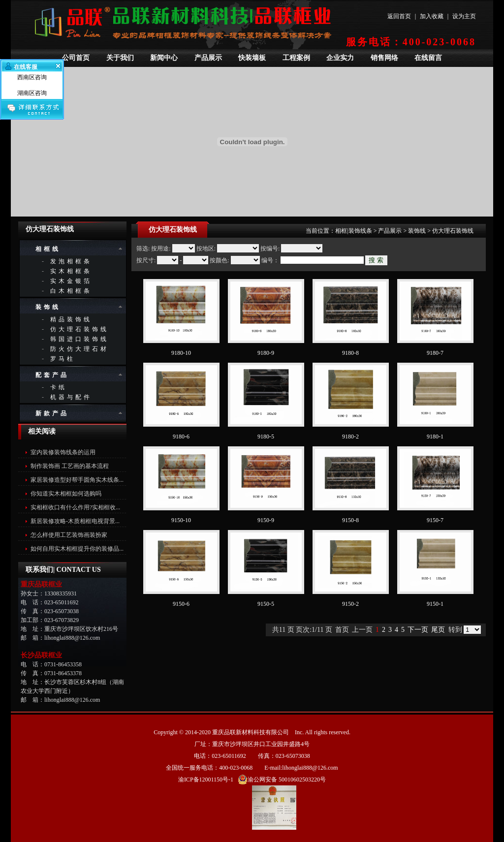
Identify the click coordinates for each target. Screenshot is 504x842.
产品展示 (208, 58)
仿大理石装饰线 (79, 329)
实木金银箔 (71, 281)
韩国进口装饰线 (79, 339)
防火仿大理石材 (79, 349)
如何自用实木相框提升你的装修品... (77, 549)
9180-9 (266, 353)
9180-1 (435, 437)
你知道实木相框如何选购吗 (66, 494)
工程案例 (296, 58)
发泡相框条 (71, 261)
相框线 (48, 249)
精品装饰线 (71, 319)
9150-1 (435, 604)
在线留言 (428, 58)
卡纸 (59, 387)
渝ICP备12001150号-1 (206, 780)
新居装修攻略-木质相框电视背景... (75, 521)
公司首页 (76, 58)
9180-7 (435, 353)
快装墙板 (252, 58)
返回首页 (399, 16)
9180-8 (350, 353)
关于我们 (120, 58)
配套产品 (52, 375)
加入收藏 (432, 16)
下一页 (418, 630)
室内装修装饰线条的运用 (63, 452)
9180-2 (350, 437)
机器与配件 (71, 397)
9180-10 (181, 353)
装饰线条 (360, 231)
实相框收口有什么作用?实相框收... (75, 507)
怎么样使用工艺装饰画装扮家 (69, 535)
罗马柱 (63, 359)
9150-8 (350, 520)
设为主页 (464, 16)
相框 (341, 231)
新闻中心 (164, 58)
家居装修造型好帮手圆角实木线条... (77, 480)
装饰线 (48, 307)
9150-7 (435, 520)
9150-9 (266, 520)
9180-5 (266, 437)
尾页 (438, 630)
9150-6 (181, 604)
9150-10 (181, 520)
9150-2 (350, 604)
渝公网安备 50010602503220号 (282, 780)
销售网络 (384, 58)
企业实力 (340, 58)
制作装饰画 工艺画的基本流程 (70, 466)
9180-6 (181, 437)
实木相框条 (71, 271)
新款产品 (52, 413)
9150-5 (266, 604)
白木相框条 (71, 291)
